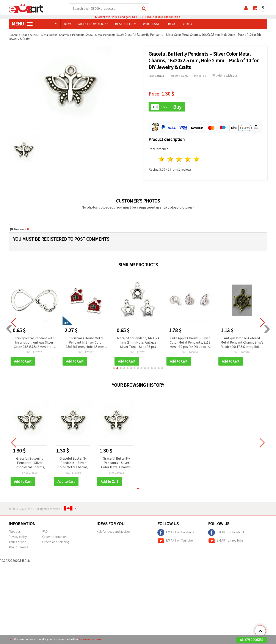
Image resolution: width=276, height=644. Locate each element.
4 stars (188, 160)
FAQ (45, 532)
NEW (67, 24)
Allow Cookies (252, 640)
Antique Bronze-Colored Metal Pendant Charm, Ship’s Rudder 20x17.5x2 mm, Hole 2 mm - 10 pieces (242, 343)
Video (187, 24)
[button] (114, 369)
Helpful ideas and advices (113, 532)
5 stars (197, 160)
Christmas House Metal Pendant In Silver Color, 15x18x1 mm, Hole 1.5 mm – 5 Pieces (86, 343)
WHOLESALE (152, 24)
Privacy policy (18, 538)
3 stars (179, 160)
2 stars (170, 160)
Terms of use (17, 543)
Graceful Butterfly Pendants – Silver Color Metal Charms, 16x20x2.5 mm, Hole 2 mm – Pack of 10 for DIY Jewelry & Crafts (30, 464)
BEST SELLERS (126, 24)
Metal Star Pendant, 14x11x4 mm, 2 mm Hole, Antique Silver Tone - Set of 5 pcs (138, 343)
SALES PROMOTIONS (93, 24)
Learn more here (91, 639)
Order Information (54, 538)
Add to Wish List (225, 76)
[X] (10, 639)
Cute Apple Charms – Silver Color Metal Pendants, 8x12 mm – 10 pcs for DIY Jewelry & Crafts (190, 343)
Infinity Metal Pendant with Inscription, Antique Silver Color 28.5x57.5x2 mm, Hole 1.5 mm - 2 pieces (34, 343)
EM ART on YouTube (175, 542)
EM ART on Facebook (176, 533)
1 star (162, 160)
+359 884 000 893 (168, 17)
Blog (172, 24)
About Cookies (18, 548)
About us (15, 532)
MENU (22, 24)
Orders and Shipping (56, 543)
